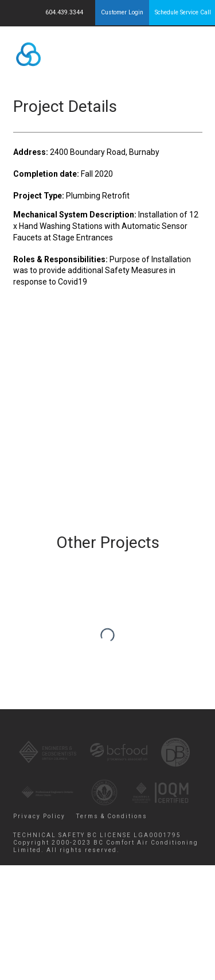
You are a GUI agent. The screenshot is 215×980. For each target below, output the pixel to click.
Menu (183, 52)
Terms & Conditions (112, 816)
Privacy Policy (39, 816)
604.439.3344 (65, 12)
